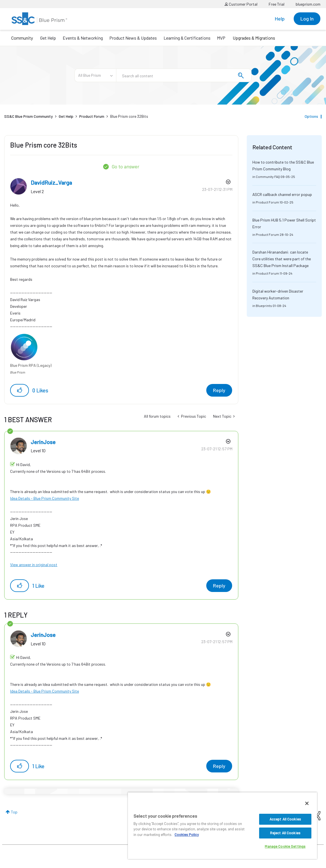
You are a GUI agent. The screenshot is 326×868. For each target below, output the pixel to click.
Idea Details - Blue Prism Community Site (45, 498)
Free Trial (277, 4)
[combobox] (184, 75)
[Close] (307, 803)
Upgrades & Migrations (254, 38)
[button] (20, 390)
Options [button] (311, 116)
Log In (307, 19)
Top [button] (14, 812)
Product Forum (92, 116)
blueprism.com (308, 4)
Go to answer (125, 166)
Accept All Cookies (285, 819)
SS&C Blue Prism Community (29, 116)
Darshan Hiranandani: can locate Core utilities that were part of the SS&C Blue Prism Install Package (282, 259)
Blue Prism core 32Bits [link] (129, 116)
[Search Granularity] (95, 75)
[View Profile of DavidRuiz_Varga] (51, 182)
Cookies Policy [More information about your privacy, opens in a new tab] (187, 835)
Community (22, 38)
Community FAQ (268, 177)
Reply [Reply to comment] (219, 586)
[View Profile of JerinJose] (43, 442)
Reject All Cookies (285, 833)
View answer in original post (34, 565)
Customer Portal (241, 4)
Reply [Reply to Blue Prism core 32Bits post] (219, 390)
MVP (221, 38)
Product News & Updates (133, 38)
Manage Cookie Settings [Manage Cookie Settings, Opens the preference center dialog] (285, 846)
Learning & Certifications (187, 38)
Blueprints (264, 306)
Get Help (48, 38)
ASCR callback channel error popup (282, 194)
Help (280, 19)
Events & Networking (83, 38)
